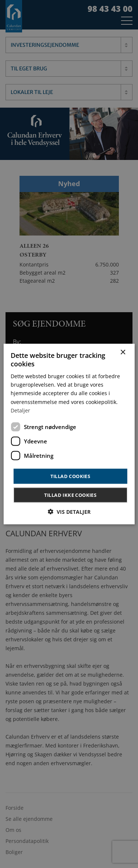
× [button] (123, 352)
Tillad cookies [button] (70, 476)
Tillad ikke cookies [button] (70, 495)
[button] (69, 512)
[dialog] (69, 434)
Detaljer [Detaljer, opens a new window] (20, 410)
